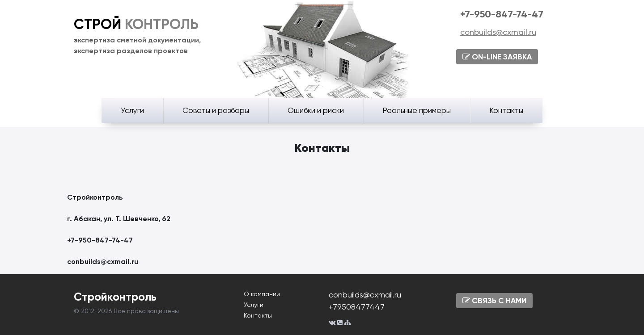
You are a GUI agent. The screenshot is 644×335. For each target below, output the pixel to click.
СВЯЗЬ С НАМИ (494, 301)
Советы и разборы (216, 110)
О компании (262, 294)
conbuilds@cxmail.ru (498, 32)
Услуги (132, 110)
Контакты (506, 110)
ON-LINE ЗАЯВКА (497, 57)
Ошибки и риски (316, 110)
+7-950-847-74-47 (502, 14)
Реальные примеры (417, 110)
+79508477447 (357, 307)
